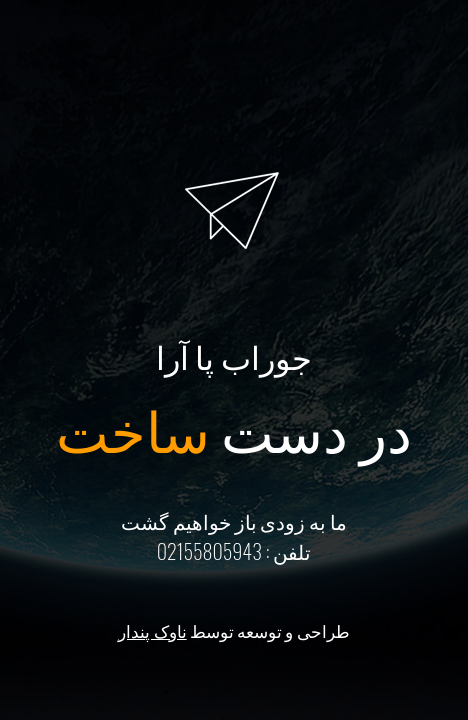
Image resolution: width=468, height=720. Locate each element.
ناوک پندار (152, 630)
